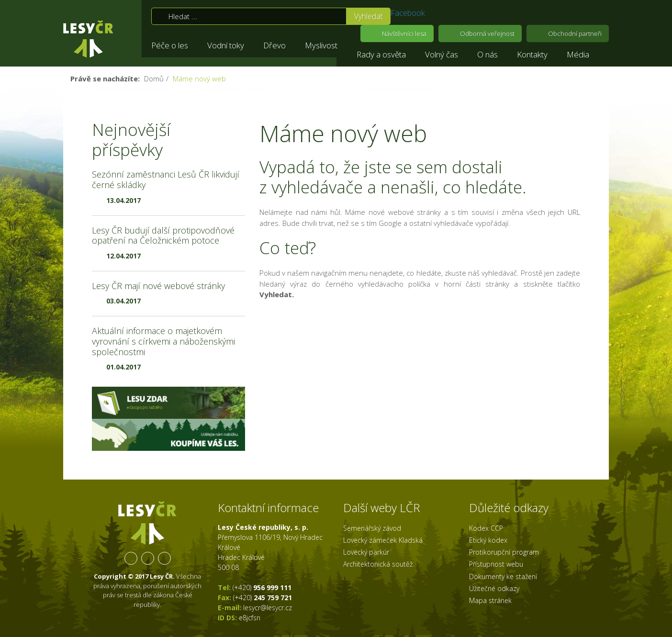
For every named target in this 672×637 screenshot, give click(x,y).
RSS (164, 558)
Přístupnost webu (496, 564)
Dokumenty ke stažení (503, 576)
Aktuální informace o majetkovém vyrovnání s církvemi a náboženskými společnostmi (163, 341)
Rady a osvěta (381, 54)
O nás (487, 54)
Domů (154, 78)
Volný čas (442, 54)
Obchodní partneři (575, 34)
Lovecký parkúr (366, 552)
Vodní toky (226, 45)
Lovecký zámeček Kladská (383, 540)
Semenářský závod (372, 528)
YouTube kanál (148, 558)
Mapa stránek (490, 600)
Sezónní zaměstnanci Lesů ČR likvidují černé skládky (166, 179)
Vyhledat (369, 16)
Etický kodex (488, 540)
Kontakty (532, 54)
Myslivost (321, 45)
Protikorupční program (504, 552)
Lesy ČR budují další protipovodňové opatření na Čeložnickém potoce (163, 235)
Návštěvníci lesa (404, 34)
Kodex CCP (486, 528)
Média (578, 54)
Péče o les (170, 45)
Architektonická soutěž (378, 564)
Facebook (408, 13)
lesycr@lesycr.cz (268, 608)
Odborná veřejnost (487, 34)
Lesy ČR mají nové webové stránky (158, 286)
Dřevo (274, 45)
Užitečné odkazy (494, 588)
